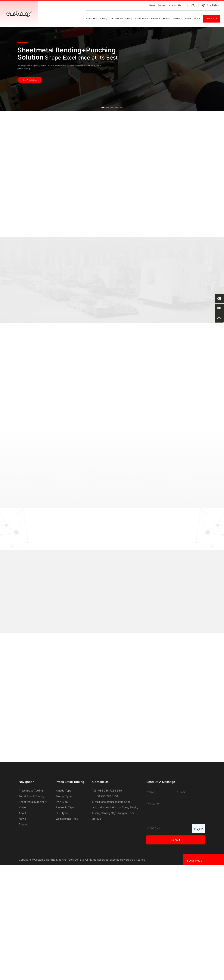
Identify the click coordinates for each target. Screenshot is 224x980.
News (152, 5)
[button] (103, 107)
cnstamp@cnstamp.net (116, 802)
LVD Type (62, 802)
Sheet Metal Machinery (148, 18)
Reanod (141, 860)
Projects (177, 18)
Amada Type (64, 790)
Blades (166, 18)
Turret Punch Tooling (121, 18)
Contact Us (175, 5)
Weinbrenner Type (67, 819)
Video (188, 18)
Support (162, 5)
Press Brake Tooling (97, 18)
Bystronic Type (65, 807)
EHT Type (62, 813)
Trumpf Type (64, 796)
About (197, 18)
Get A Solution (30, 80)
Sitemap (114, 860)
